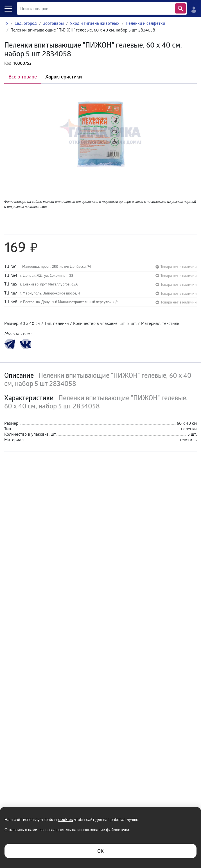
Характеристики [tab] (64, 77)
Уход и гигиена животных (95, 23)
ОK (100, 851)
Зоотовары (53, 23)
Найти (180, 8)
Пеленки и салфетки (145, 23)
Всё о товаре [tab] (23, 77)
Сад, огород (26, 23)
